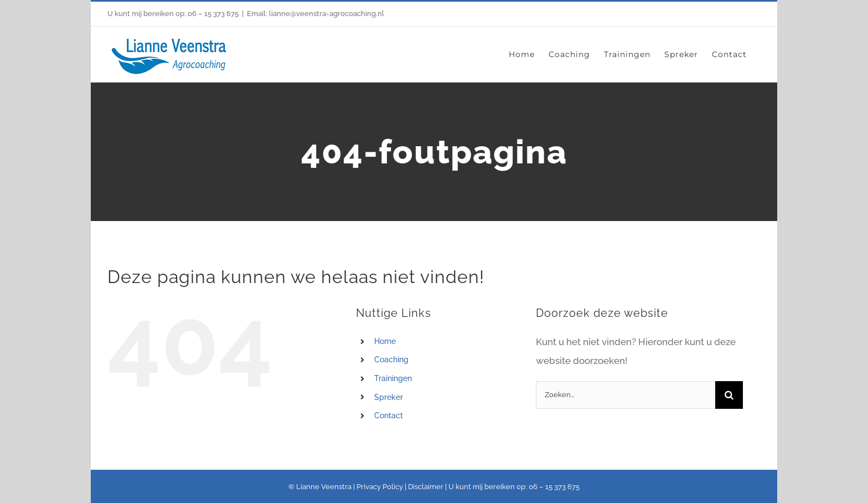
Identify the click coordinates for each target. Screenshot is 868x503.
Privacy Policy (380, 487)
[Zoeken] (729, 395)
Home (385, 341)
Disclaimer (426, 487)
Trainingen (393, 378)
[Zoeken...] (625, 395)
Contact (389, 415)
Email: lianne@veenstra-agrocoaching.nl (316, 14)
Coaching (391, 360)
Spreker (389, 397)
